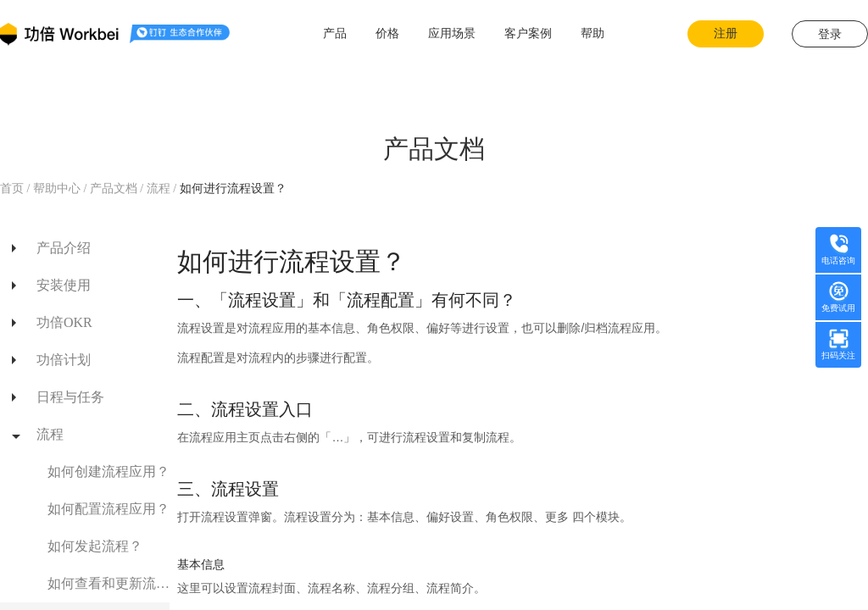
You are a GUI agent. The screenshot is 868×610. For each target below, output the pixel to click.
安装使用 (64, 285)
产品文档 (113, 189)
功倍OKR (64, 322)
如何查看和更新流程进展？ (108, 583)
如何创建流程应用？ (108, 471)
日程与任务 (70, 397)
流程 (160, 189)
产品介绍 (64, 248)
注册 (726, 33)
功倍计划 (64, 360)
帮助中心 (56, 189)
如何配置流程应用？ (108, 509)
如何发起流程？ (95, 546)
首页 (14, 189)
